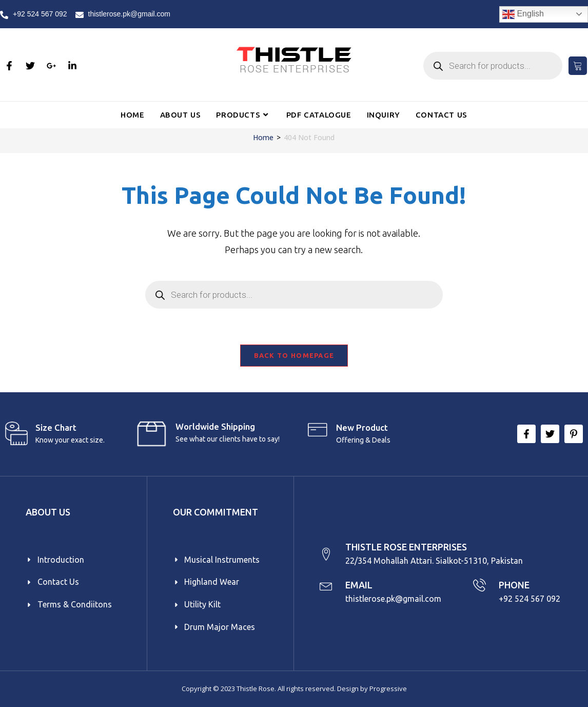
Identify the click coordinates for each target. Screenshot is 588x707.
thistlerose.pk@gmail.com (393, 599)
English (523, 14)
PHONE (514, 585)
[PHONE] (479, 585)
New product (362, 427)
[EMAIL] (326, 585)
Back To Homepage (294, 355)
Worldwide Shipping (215, 426)
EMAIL (359, 585)
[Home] (263, 137)
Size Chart (56, 427)
